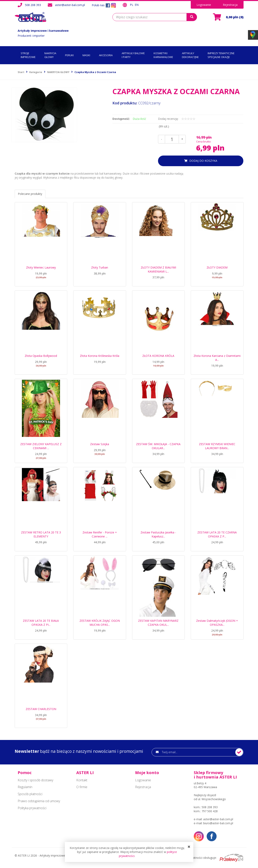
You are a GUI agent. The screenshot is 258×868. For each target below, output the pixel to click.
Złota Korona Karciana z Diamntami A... (217, 358)
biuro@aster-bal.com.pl (218, 823)
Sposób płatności (30, 794)
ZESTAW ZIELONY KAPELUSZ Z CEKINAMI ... (41, 446)
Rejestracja (230, 5)
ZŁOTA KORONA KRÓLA (158, 356)
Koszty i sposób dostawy (35, 780)
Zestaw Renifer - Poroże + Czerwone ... (100, 534)
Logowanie (204, 5)
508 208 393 (33, 5)
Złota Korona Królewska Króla (100, 356)
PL (132, 5)
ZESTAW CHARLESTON (41, 709)
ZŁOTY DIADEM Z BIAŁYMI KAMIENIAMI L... (158, 269)
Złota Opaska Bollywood (41, 356)
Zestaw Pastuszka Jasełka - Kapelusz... (158, 534)
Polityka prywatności (32, 808)
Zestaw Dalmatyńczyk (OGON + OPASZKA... (217, 623)
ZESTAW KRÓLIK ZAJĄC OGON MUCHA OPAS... (100, 623)
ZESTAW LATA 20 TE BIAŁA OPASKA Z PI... (41, 623)
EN (137, 5)
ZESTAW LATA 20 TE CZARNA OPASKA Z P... (217, 534)
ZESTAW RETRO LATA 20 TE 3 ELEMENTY (41, 534)
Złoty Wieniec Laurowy (41, 267)
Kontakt (82, 780)
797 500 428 (210, 811)
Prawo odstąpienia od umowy (39, 801)
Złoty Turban (100, 267)
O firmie (82, 787)
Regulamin (25, 787)
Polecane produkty (30, 194)
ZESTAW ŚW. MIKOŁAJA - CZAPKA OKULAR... (158, 446)
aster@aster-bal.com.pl (70, 5)
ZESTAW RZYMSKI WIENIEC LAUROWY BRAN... (217, 446)
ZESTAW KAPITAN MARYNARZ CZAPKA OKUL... (158, 623)
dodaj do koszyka (203, 161)
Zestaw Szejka (100, 444)
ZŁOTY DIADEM (217, 267)
